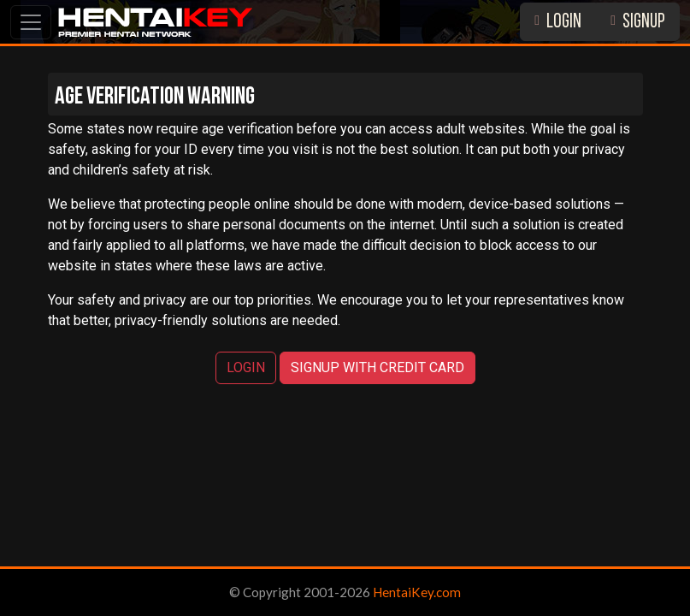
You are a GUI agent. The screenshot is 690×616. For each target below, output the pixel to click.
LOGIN (558, 23)
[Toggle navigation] (31, 22)
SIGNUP (638, 23)
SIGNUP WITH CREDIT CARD (377, 367)
